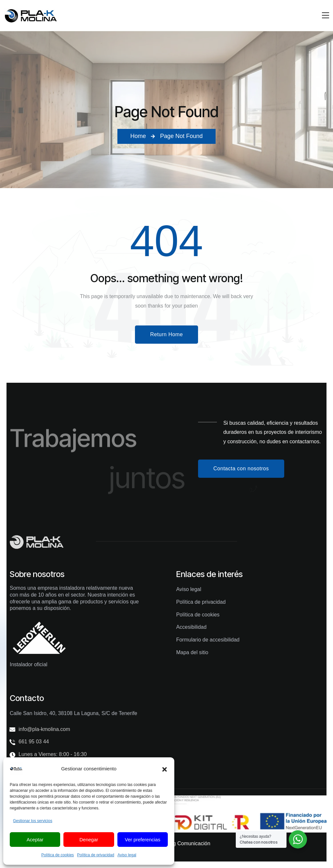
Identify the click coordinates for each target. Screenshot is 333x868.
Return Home (167, 334)
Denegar (89, 840)
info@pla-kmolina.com (44, 729)
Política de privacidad (96, 855)
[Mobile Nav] (326, 15)
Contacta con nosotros (241, 468)
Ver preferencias (143, 840)
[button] (165, 769)
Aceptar (35, 840)
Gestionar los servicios (33, 821)
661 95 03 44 (34, 742)
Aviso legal (127, 855)
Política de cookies (58, 855)
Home (138, 136)
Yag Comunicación (188, 843)
